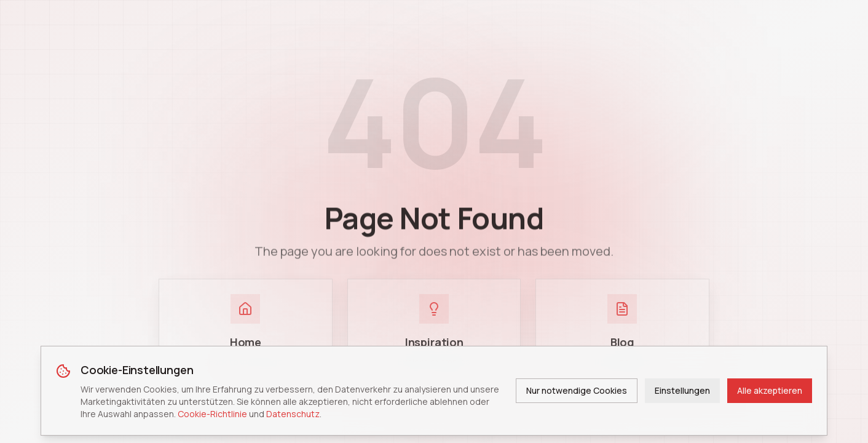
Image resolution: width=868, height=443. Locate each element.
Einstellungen (682, 390)
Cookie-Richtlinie (212, 414)
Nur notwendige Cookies (577, 390)
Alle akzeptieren (770, 390)
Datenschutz (293, 414)
